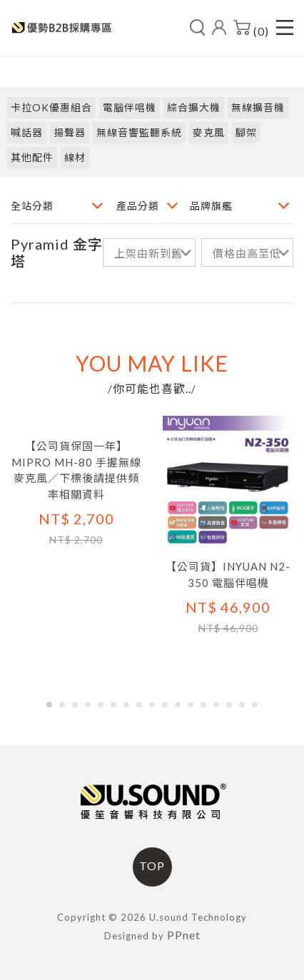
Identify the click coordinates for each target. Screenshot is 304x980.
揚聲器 (70, 132)
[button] (49, 705)
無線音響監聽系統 (139, 132)
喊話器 (27, 132)
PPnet (184, 935)
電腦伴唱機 (130, 107)
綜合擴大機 (194, 107)
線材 (75, 157)
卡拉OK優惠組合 (51, 107)
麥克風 (209, 132)
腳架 (246, 132)
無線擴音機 (258, 107)
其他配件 (32, 157)
